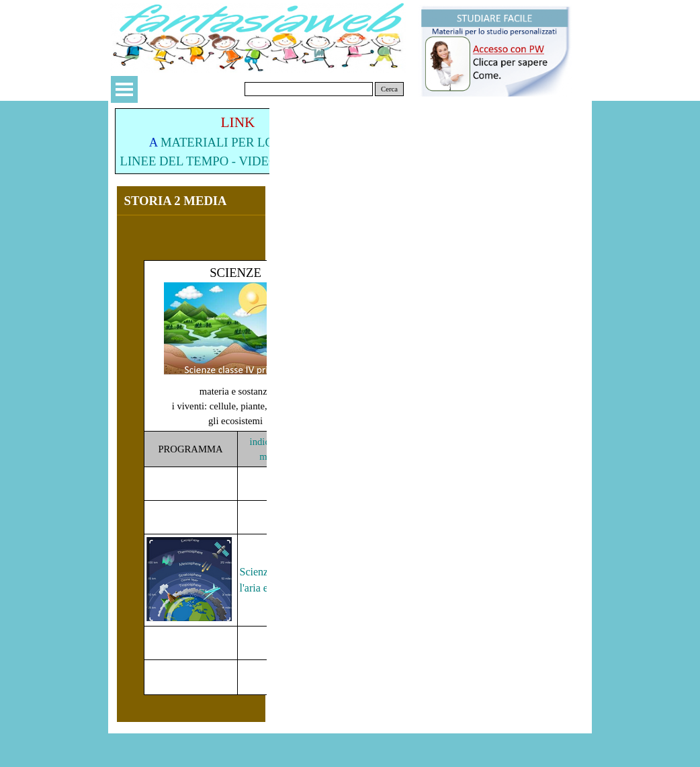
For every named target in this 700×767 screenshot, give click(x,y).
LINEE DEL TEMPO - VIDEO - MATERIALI (238, 161)
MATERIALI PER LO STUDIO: (244, 142)
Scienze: (258, 572)
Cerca (389, 89)
